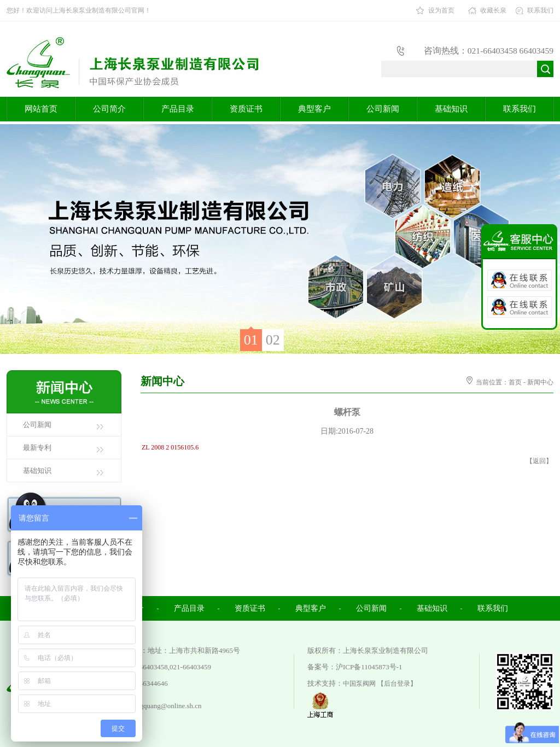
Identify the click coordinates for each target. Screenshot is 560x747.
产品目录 (178, 109)
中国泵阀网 (359, 684)
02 (273, 340)
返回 (539, 461)
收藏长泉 (493, 10)
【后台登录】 (397, 684)
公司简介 (109, 109)
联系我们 (540, 10)
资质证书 (246, 109)
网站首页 (41, 109)
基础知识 (451, 109)
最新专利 (37, 448)
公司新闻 (383, 109)
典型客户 (314, 109)
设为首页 (441, 10)
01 (251, 340)
